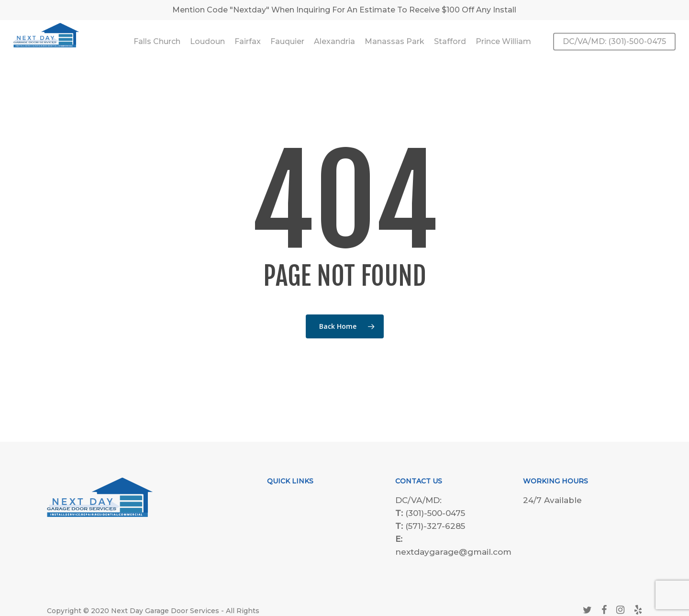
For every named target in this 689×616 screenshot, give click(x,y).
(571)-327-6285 (435, 526)
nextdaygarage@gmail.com (453, 552)
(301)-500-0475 (435, 513)
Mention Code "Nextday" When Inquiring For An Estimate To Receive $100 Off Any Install (344, 10)
